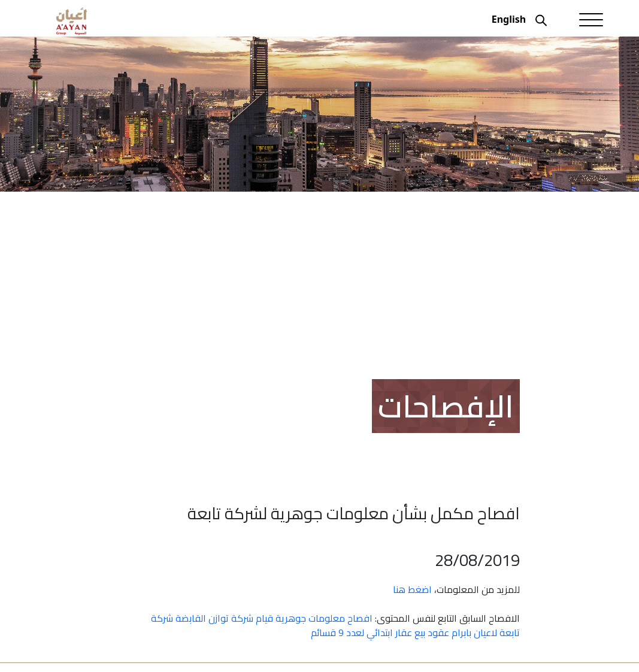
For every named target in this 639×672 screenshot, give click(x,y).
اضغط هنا (412, 589)
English (509, 19)
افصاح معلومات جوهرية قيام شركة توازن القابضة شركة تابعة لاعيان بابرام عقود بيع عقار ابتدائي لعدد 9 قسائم (335, 625)
